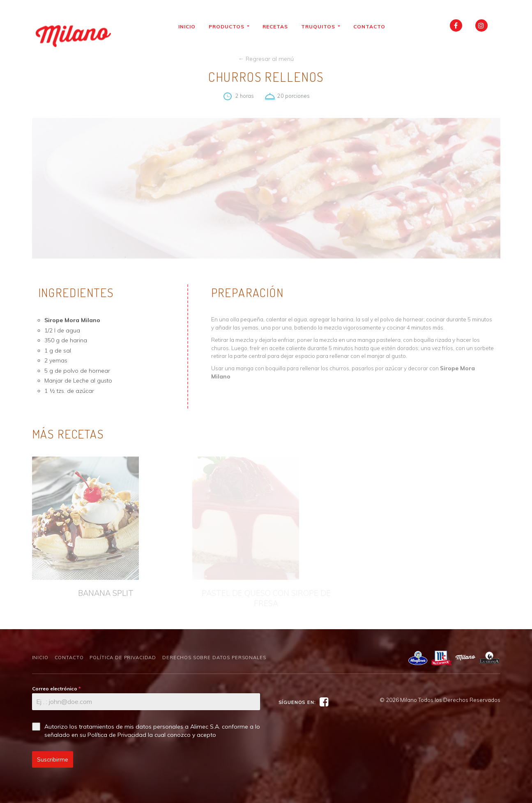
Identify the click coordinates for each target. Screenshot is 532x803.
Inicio (190, 27)
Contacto (372, 27)
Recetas (278, 27)
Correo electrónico (56, 689)
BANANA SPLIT (106, 593)
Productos (232, 27)
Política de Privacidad (123, 658)
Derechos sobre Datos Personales (214, 658)
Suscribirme (53, 759)
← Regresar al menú (266, 59)
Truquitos (324, 27)
